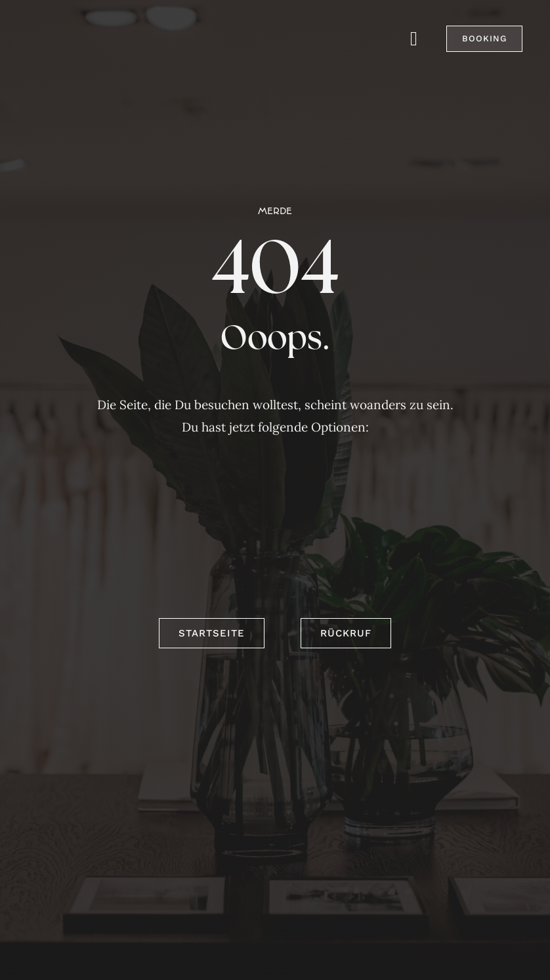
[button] (484, 39)
